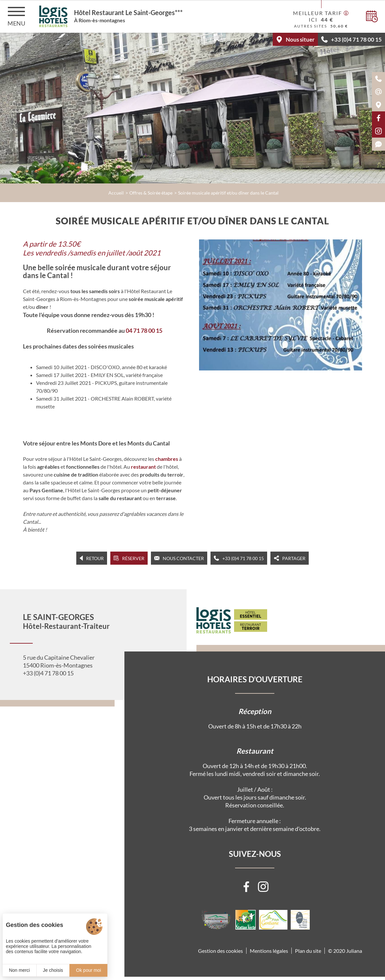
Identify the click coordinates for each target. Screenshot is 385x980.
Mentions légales (269, 951)
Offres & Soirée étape (151, 193)
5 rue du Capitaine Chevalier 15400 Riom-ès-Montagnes (59, 661)
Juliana (354, 951)
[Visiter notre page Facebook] (246, 887)
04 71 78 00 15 (144, 330)
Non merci (19, 970)
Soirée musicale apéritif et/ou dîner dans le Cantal (228, 193)
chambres (167, 459)
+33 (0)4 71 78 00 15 (48, 673)
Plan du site (308, 951)
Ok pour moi (88, 970)
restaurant (143, 467)
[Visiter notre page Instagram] (263, 887)
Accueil (116, 193)
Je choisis (53, 970)
